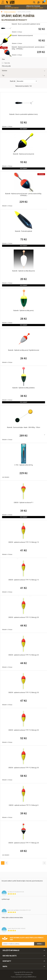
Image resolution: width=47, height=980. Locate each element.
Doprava (12, 7)
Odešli (39, 944)
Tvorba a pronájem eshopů (19, 977)
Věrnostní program (35, 7)
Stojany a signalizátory (10, 12)
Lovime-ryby (10, 2)
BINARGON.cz (32, 977)
